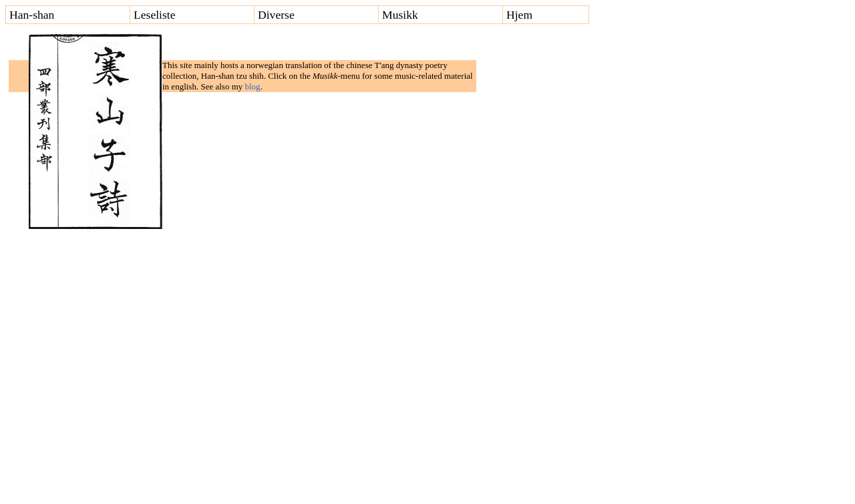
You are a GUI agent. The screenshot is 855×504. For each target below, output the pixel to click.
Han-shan (32, 15)
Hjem (519, 15)
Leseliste (155, 15)
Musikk (400, 15)
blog (253, 86)
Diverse (276, 15)
